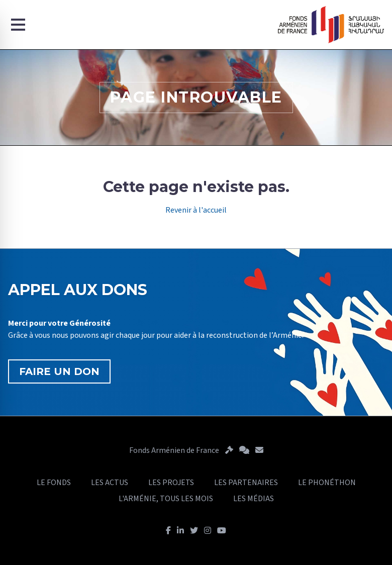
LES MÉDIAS (254, 499)
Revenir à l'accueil (196, 210)
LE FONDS (54, 483)
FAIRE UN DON (59, 371)
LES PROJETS (171, 483)
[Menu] (18, 25)
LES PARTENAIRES (246, 483)
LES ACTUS (110, 483)
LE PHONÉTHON (327, 483)
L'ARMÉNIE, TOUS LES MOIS (166, 499)
